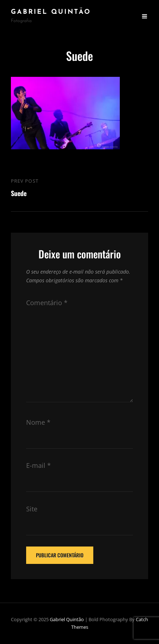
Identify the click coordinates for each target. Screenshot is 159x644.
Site (32, 509)
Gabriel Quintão (51, 12)
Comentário (47, 303)
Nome (38, 422)
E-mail (38, 465)
